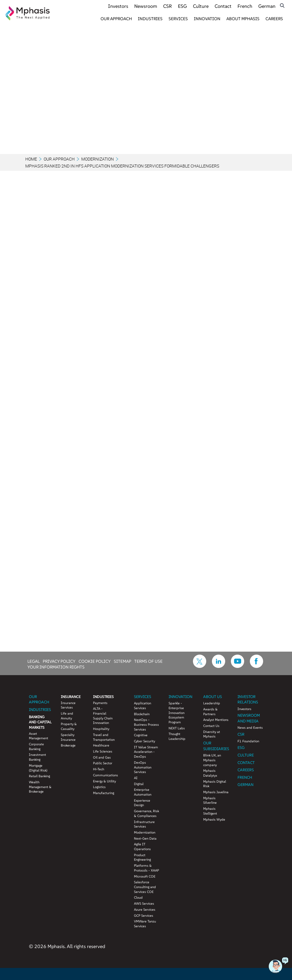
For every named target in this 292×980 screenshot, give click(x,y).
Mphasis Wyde (214, 819)
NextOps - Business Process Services (146, 724)
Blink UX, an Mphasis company (212, 760)
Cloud (138, 897)
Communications (104, 775)
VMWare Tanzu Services (145, 924)
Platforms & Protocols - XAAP (146, 868)
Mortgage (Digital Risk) (38, 768)
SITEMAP (123, 661)
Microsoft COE (145, 876)
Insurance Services (68, 705)
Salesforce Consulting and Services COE (145, 887)
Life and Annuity (67, 716)
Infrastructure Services (144, 824)
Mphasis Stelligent (210, 811)
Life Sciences (103, 751)
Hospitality (101, 729)
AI (136, 778)
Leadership (212, 703)
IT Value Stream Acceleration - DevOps (146, 752)
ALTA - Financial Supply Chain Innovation (103, 716)
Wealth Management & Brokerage (40, 787)
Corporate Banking (36, 747)
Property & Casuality (69, 726)
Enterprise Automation (143, 792)
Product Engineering (142, 857)
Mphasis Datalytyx (210, 773)
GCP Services (144, 916)
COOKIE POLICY (95, 661)
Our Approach (116, 19)
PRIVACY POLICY (59, 661)
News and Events (250, 728)
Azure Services (145, 910)
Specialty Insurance (68, 737)
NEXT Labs (177, 728)
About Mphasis (243, 19)
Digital (139, 784)
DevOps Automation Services (143, 767)
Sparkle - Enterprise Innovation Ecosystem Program (177, 713)
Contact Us (211, 726)
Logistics (99, 787)
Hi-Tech (99, 769)
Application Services (143, 706)
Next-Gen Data (145, 838)
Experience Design (142, 803)
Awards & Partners (210, 712)
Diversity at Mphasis (212, 734)
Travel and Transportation (104, 737)
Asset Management (39, 736)
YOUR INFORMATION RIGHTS (56, 667)
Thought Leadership (177, 736)
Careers (274, 19)
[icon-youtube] (238, 666)
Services (178, 19)
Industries (150, 19)
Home (31, 159)
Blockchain (142, 714)
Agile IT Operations (142, 847)
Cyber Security (144, 741)
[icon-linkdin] (219, 666)
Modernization (98, 159)
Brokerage (68, 745)
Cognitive (141, 735)
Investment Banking (37, 757)
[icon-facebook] (256, 666)
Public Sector (103, 763)
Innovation (207, 19)
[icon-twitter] (200, 666)
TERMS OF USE (148, 661)
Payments (100, 703)
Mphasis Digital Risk (215, 784)
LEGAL (34, 661)
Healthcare (101, 745)
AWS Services (144, 903)
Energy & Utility (104, 781)
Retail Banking (39, 776)
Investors (244, 709)
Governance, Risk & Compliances (146, 813)
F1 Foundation (248, 741)
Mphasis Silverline (210, 800)
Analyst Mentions (216, 720)
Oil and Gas (102, 757)
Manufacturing (104, 793)
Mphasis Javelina (216, 792)
